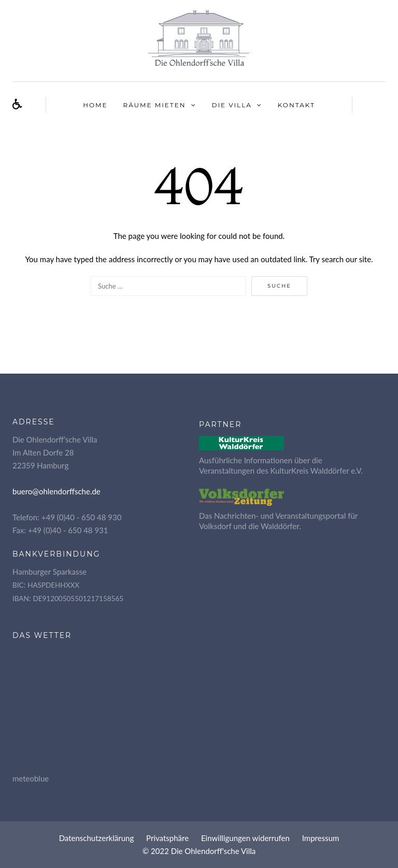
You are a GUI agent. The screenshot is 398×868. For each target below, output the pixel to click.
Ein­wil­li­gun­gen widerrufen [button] (245, 838)
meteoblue (31, 778)
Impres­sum (321, 838)
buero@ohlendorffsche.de (56, 491)
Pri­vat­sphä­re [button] (167, 838)
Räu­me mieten (155, 105)
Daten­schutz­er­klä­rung (97, 838)
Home (95, 105)
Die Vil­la (232, 105)
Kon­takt (296, 105)
